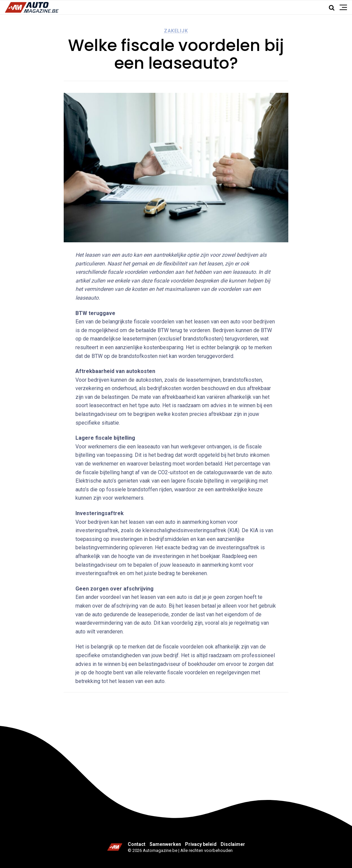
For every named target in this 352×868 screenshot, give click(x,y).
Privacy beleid (201, 844)
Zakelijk (176, 31)
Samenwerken (165, 844)
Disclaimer (233, 844)
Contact (137, 844)
